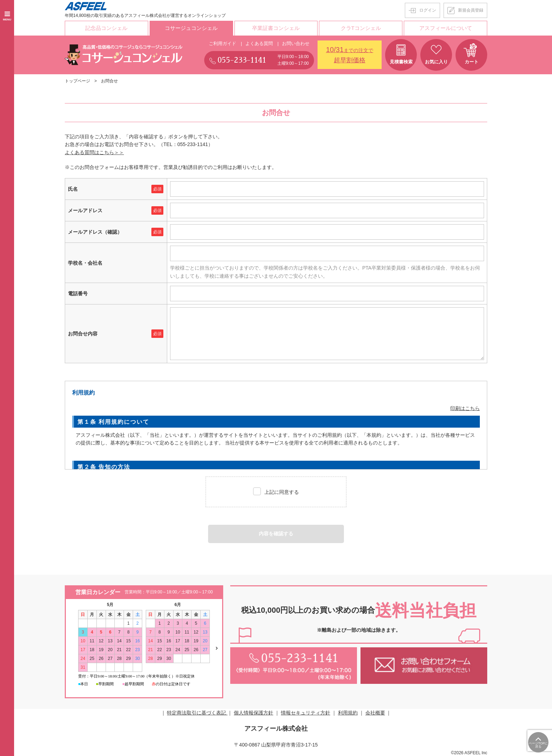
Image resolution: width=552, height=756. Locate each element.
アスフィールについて (446, 28)
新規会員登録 (471, 10)
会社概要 (375, 712)
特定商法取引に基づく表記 (197, 712)
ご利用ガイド (222, 43)
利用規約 (348, 712)
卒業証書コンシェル (276, 28)
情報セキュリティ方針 (306, 712)
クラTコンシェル (361, 28)
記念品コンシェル (106, 28)
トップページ (77, 80)
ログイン (428, 10)
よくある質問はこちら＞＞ (94, 152)
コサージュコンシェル (191, 28)
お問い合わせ (296, 43)
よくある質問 (259, 43)
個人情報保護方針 (253, 712)
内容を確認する (276, 533)
